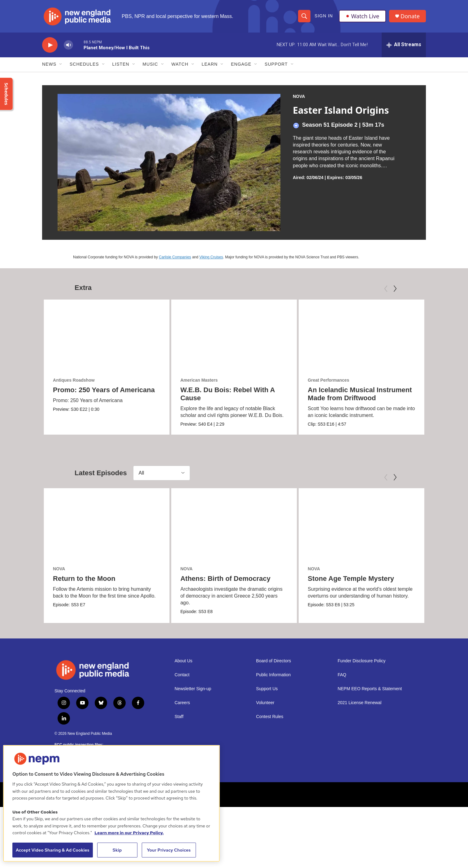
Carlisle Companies (175, 257)
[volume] (68, 45)
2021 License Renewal (360, 703)
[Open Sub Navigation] (61, 64)
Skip (117, 850)
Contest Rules (270, 717)
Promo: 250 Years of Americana (104, 390)
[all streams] (404, 45)
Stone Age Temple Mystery (351, 579)
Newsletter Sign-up (193, 689)
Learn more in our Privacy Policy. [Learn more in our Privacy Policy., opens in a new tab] (129, 833)
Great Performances (328, 380)
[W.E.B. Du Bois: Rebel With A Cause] (234, 335)
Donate (410, 16)
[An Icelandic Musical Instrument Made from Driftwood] (361, 335)
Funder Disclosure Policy (362, 661)
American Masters (199, 380)
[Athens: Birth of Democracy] (234, 524)
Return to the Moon (84, 579)
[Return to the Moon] (107, 524)
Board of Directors (273, 661)
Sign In (324, 16)
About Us (184, 661)
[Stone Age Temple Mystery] (361, 524)
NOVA (299, 96)
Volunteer (265, 703)
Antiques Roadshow (74, 380)
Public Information (273, 675)
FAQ (342, 675)
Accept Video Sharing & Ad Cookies (53, 850)
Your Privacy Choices (169, 850)
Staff (179, 717)
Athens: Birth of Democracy (225, 579)
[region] (111, 803)
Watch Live (362, 16)
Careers (182, 703)
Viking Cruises (211, 257)
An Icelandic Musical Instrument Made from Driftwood (360, 394)
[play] (50, 45)
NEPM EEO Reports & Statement (370, 689)
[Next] (395, 289)
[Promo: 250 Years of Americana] (107, 335)
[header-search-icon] (304, 16)
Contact (182, 675)
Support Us (267, 689)
